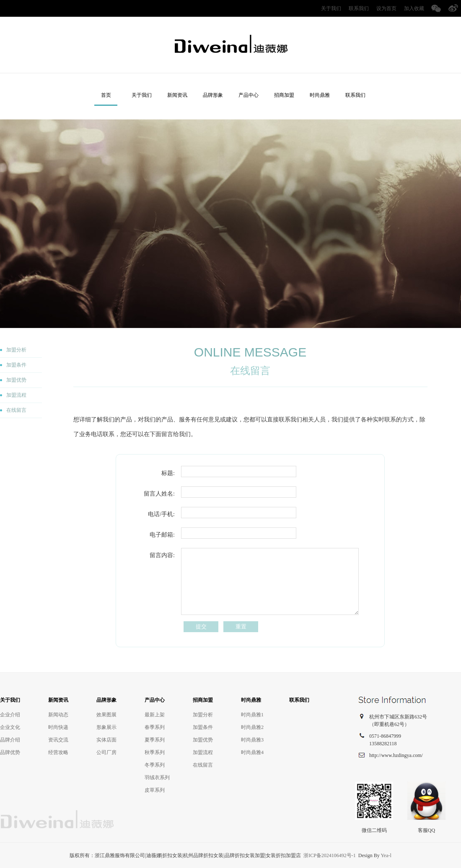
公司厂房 (106, 752)
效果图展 (106, 715)
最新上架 (155, 715)
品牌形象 (213, 95)
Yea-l (386, 855)
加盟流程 (16, 395)
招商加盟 (284, 95)
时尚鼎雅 (320, 95)
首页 (106, 95)
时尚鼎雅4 (252, 752)
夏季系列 (155, 740)
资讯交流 (58, 740)
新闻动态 (58, 715)
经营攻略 (58, 752)
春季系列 (155, 727)
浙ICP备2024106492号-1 (330, 855)
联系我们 (359, 8)
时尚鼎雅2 (252, 727)
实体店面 (106, 740)
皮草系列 (155, 790)
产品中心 (249, 95)
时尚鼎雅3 (252, 740)
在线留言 (16, 410)
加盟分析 (16, 350)
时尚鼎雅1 (252, 715)
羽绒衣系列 (157, 778)
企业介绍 (10, 715)
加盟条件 (16, 365)
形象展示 (106, 727)
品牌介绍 (10, 740)
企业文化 (10, 727)
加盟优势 (16, 380)
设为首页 (386, 8)
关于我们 (331, 8)
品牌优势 (10, 752)
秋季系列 (155, 752)
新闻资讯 (177, 95)
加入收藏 (414, 8)
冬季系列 (155, 765)
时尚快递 (58, 727)
